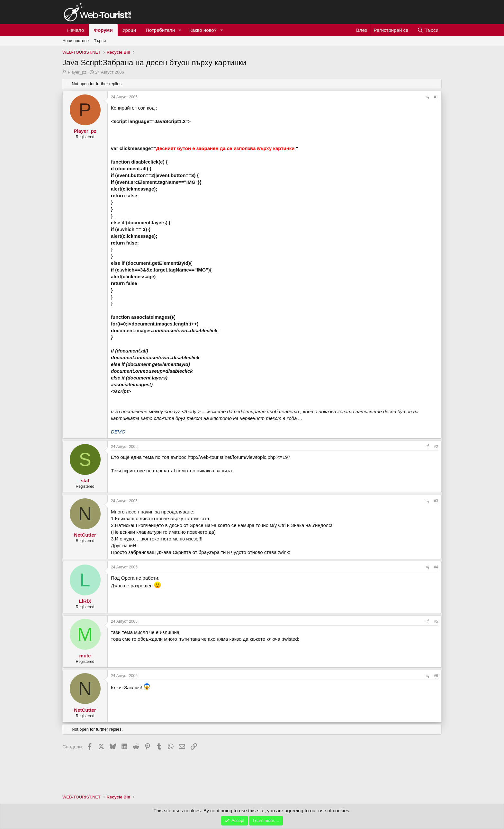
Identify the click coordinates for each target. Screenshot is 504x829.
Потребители (160, 30)
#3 (436, 501)
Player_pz (77, 72)
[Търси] (428, 30)
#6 (436, 676)
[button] (180, 30)
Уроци (129, 30)
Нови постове (76, 41)
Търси (100, 41)
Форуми (103, 30)
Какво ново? (203, 30)
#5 (436, 621)
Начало (76, 30)
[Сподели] (428, 97)
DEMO (118, 432)
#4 (436, 567)
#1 (436, 97)
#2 (436, 447)
